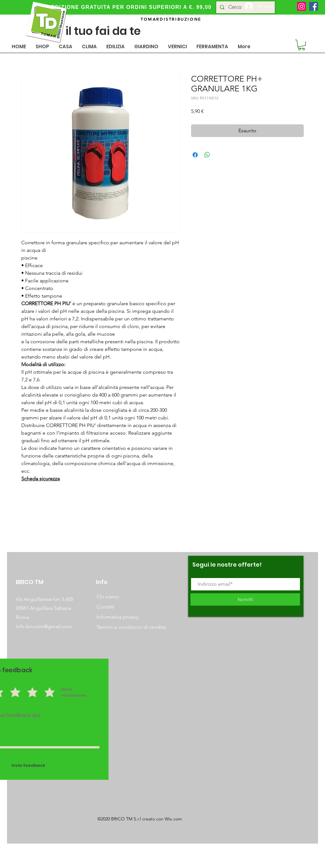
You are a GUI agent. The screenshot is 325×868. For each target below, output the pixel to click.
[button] (66, 46)
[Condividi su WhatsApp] (207, 155)
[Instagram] (302, 6)
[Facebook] (314, 6)
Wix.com (173, 819)
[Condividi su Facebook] (195, 155)
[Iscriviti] (245, 599)
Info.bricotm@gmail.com (44, 626)
